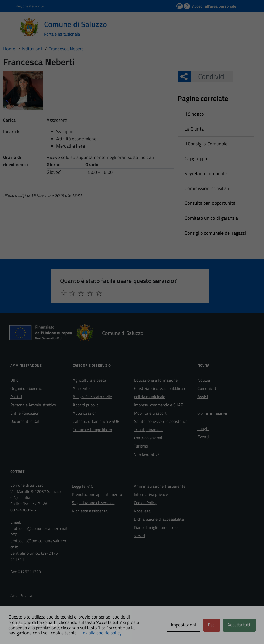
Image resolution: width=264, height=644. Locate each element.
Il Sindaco (194, 114)
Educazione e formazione (156, 380)
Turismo (141, 446)
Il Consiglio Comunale (206, 144)
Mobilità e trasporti (151, 413)
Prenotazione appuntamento (97, 494)
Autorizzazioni (85, 413)
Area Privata (21, 595)
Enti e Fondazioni (25, 413)
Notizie (204, 380)
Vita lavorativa (147, 454)
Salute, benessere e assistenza (161, 421)
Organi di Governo (26, 388)
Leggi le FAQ (83, 486)
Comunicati (207, 388)
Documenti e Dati (26, 421)
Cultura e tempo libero (92, 430)
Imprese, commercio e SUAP (159, 405)
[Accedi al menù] (11, 27)
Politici (16, 397)
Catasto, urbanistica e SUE (96, 421)
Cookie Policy (145, 503)
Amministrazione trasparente (160, 486)
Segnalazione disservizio (93, 503)
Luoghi (203, 428)
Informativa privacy (151, 494)
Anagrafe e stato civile (92, 397)
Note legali (143, 511)
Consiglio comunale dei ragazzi (215, 233)
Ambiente (81, 388)
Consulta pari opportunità (210, 203)
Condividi (208, 76)
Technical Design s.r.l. (46, 625)
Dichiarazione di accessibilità (159, 519)
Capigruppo (196, 158)
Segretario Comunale (205, 173)
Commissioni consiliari (207, 188)
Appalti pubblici (86, 405)
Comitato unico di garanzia (211, 218)
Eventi (203, 437)
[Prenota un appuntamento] (180, 6)
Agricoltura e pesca (89, 380)
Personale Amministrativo (33, 405)
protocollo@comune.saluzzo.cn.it (39, 528)
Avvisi (203, 397)
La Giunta (194, 129)
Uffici (15, 380)
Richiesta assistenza (90, 511)
